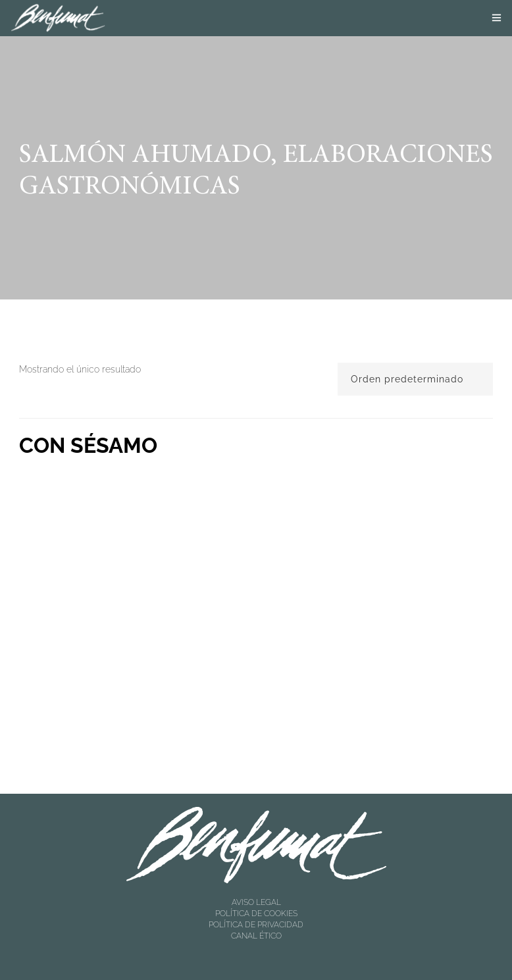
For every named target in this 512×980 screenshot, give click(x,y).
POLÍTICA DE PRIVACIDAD (256, 925)
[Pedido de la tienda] (415, 379)
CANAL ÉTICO (256, 936)
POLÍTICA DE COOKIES (256, 914)
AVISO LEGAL (256, 902)
